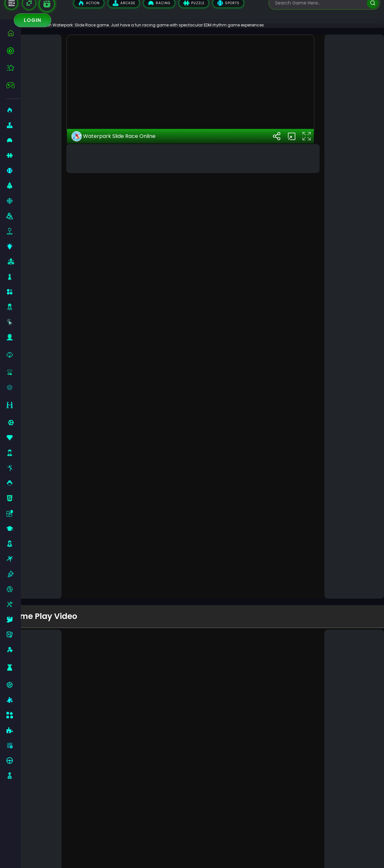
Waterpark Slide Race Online (131, 577)
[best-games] (14, 51)
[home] (14, 33)
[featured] (14, 68)
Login (33, 20)
